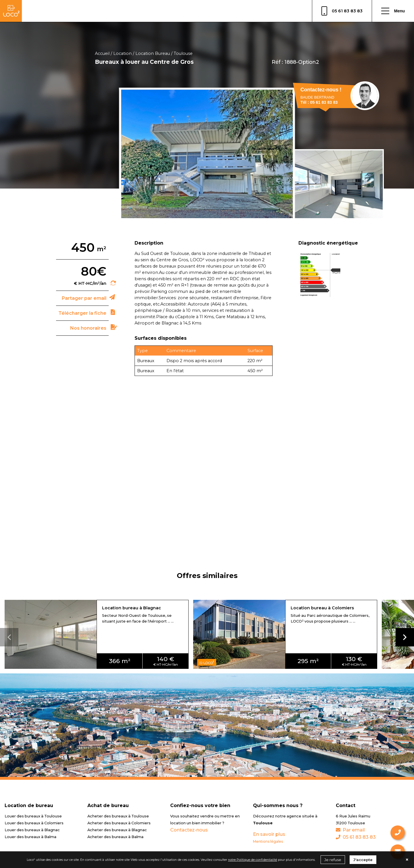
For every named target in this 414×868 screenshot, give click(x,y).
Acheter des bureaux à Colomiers (119, 823)
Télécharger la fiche (82, 313)
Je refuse (333, 860)
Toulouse (183, 53)
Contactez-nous (189, 830)
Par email (350, 830)
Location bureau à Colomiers (322, 608)
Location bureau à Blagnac (132, 608)
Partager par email (84, 298)
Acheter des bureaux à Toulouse (118, 816)
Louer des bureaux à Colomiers (34, 823)
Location (122, 53)
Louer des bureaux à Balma (30, 837)
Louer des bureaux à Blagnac (32, 830)
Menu (393, 11)
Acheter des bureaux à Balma (115, 837)
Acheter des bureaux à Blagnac (117, 830)
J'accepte (363, 860)
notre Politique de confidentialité (253, 860)
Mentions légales (268, 841)
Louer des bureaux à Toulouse (33, 816)
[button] (405, 637)
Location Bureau (153, 53)
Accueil (102, 53)
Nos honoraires (88, 328)
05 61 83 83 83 (342, 11)
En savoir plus (269, 834)
